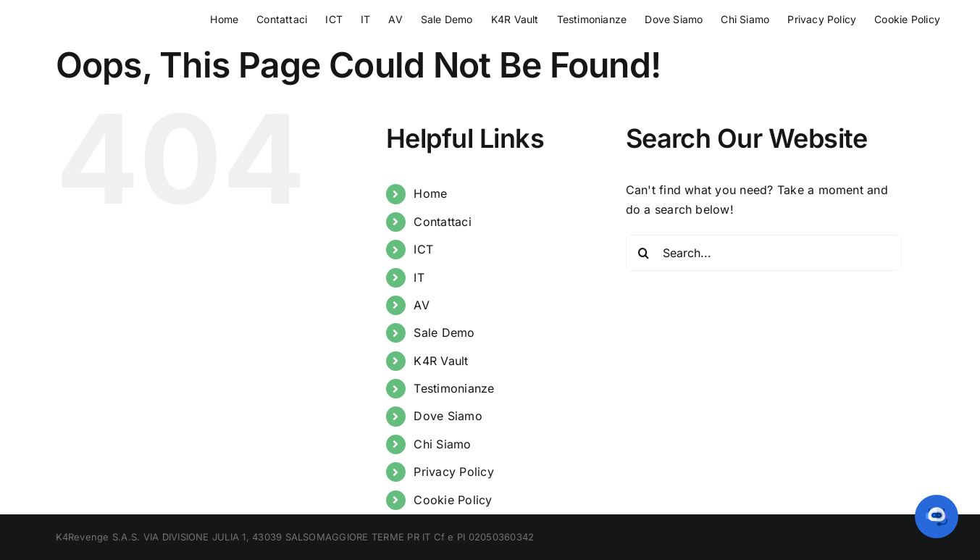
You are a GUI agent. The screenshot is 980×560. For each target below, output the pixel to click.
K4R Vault (441, 361)
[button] (937, 517)
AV (421, 305)
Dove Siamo (448, 416)
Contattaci (442, 222)
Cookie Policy (453, 500)
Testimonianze (454, 388)
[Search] (644, 253)
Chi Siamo (442, 444)
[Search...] (763, 253)
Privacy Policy (453, 472)
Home (430, 193)
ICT (423, 249)
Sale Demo (444, 333)
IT (419, 277)
